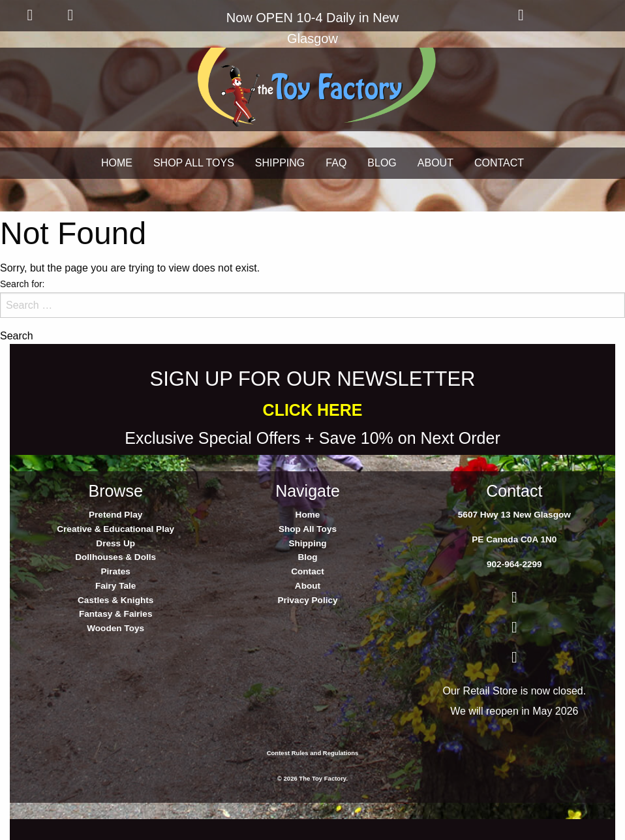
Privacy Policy (307, 600)
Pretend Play (115, 515)
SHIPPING (280, 163)
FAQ (336, 163)
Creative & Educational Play (115, 529)
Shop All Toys (308, 529)
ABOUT (435, 163)
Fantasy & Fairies (116, 614)
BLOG (382, 163)
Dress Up (115, 543)
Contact (308, 571)
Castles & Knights (115, 600)
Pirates (115, 571)
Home (308, 515)
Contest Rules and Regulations (313, 753)
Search (17, 336)
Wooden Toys (115, 628)
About (308, 586)
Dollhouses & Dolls (115, 557)
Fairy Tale (115, 586)
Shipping (307, 543)
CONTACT (499, 163)
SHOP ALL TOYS (194, 163)
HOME (117, 163)
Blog (307, 557)
